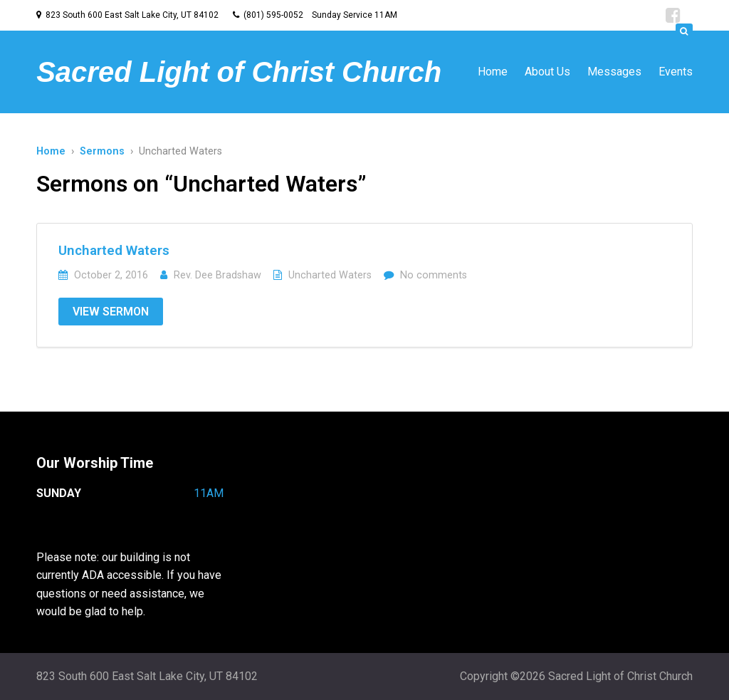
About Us (547, 72)
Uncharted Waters (114, 250)
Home (493, 72)
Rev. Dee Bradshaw (217, 275)
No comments (434, 275)
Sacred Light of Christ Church (239, 72)
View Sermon (111, 312)
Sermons (102, 151)
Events (676, 72)
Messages (614, 72)
